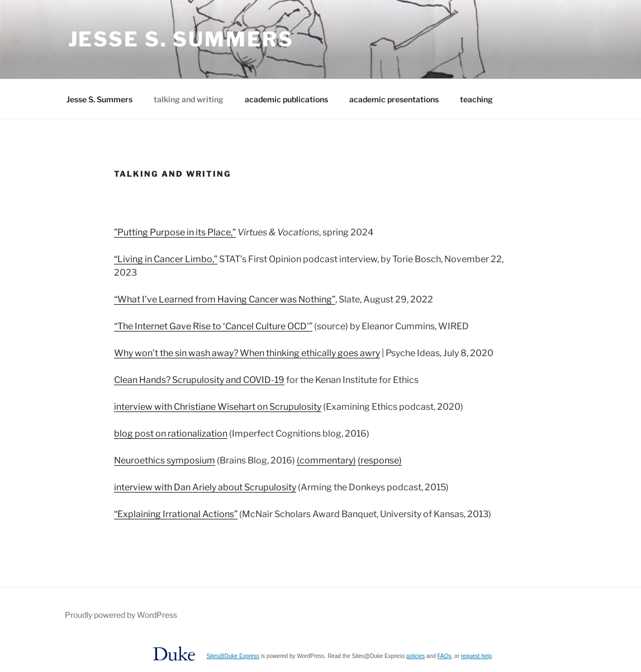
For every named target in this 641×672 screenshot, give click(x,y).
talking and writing (189, 99)
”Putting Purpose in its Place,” (175, 232)
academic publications (286, 99)
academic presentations (394, 99)
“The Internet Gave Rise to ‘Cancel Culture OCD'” (213, 326)
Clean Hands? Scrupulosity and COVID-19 (199, 380)
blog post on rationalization (171, 434)
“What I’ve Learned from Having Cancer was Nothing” (225, 299)
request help (476, 656)
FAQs (445, 656)
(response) (380, 460)
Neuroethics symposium (165, 460)
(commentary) (326, 460)
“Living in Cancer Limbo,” (166, 259)
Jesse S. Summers (181, 39)
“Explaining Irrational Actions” (176, 514)
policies (416, 656)
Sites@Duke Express (233, 656)
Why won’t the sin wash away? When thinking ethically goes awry (247, 353)
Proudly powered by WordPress (121, 615)
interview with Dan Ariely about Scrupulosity (205, 487)
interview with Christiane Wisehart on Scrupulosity (218, 407)
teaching (476, 99)
